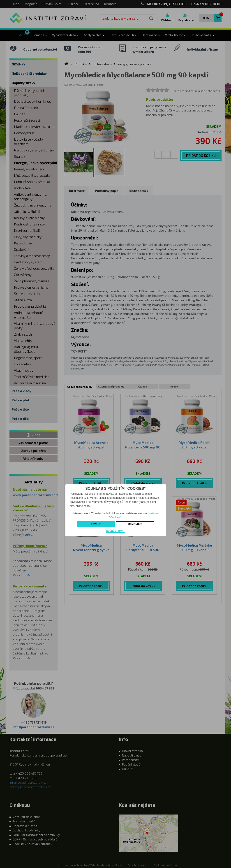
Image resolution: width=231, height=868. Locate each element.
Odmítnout (135, 524)
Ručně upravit (115, 531)
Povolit (96, 524)
